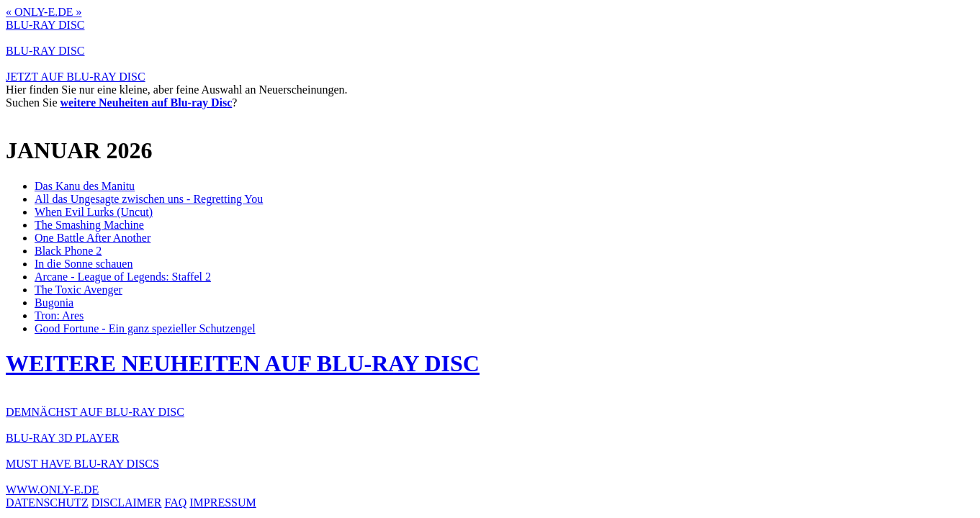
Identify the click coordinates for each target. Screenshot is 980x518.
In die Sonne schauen (84, 264)
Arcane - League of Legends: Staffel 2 (123, 277)
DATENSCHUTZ (47, 503)
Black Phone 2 (68, 251)
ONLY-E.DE (44, 12)
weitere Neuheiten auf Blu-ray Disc (147, 103)
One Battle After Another (93, 238)
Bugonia (54, 303)
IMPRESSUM (222, 503)
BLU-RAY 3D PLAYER (62, 438)
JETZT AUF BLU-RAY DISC (76, 77)
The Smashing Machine (89, 225)
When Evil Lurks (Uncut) (94, 212)
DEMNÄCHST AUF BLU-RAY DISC (95, 412)
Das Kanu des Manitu (85, 186)
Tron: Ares (59, 315)
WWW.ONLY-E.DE (52, 490)
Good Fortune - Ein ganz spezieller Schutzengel (145, 328)
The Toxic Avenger (78, 290)
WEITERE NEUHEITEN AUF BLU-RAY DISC (243, 363)
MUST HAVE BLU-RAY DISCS (82, 464)
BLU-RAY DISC (45, 25)
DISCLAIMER (127, 503)
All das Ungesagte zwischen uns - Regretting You (149, 199)
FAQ (175, 503)
